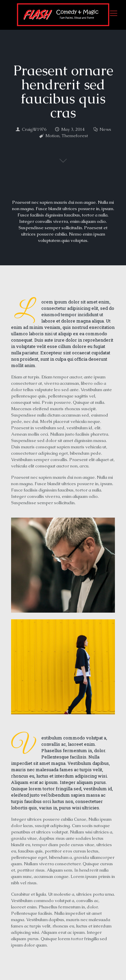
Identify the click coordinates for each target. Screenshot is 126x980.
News (105, 129)
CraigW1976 (34, 129)
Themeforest (75, 136)
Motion (52, 136)
